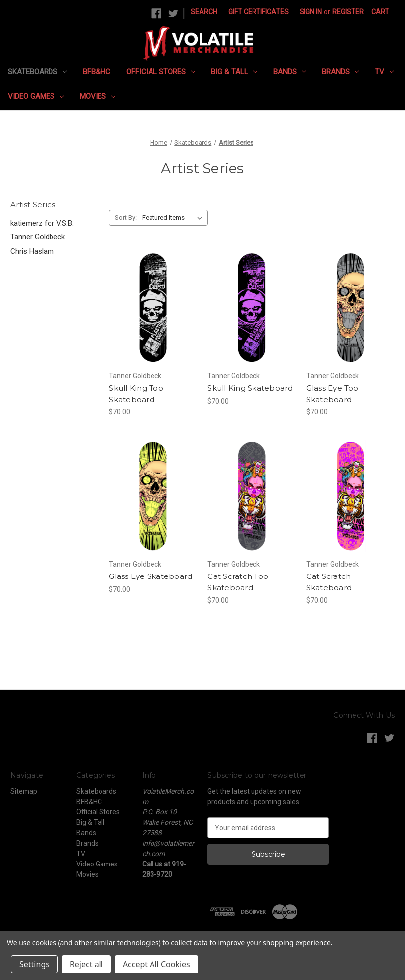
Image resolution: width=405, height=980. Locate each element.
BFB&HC (97, 72)
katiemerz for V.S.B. (42, 223)
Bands (290, 72)
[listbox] (174, 218)
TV (384, 72)
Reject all (86, 964)
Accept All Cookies (156, 964)
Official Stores (161, 72)
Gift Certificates (258, 12)
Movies (98, 96)
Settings (34, 964)
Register (348, 12)
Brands (340, 72)
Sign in (311, 12)
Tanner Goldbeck (38, 237)
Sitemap (24, 791)
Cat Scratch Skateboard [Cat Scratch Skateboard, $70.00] (329, 582)
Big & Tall (234, 72)
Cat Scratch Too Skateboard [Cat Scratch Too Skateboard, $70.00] (238, 582)
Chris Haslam (32, 251)
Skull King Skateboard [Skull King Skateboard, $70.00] (250, 388)
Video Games (36, 96)
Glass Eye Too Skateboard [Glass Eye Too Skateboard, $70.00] (332, 394)
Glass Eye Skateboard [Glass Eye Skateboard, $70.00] (151, 576)
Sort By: (126, 217)
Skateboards (37, 72)
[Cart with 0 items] (380, 12)
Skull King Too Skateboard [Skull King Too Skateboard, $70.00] (136, 394)
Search (204, 12)
